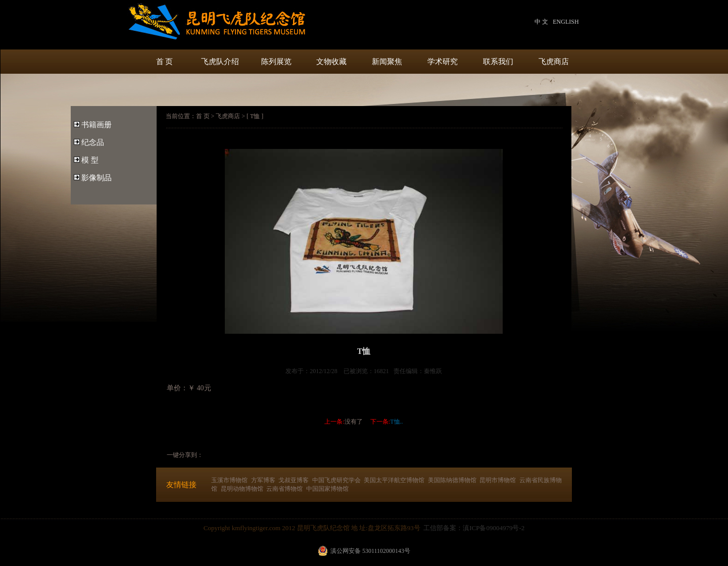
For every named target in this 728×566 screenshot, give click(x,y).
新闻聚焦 (387, 62)
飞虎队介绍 (220, 62)
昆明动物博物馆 (242, 489)
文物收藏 (331, 62)
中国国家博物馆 (327, 489)
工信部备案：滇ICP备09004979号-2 (474, 528)
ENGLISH (566, 22)
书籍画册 (96, 125)
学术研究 (443, 62)
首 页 (165, 62)
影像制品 (96, 178)
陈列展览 (276, 62)
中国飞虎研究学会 (336, 480)
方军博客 (263, 480)
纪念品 (93, 142)
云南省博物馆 (284, 489)
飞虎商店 (554, 62)
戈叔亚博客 (294, 480)
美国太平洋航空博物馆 (394, 480)
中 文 (541, 22)
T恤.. (396, 422)
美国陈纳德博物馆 (452, 480)
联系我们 (498, 62)
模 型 (90, 160)
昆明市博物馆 (498, 480)
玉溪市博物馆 (229, 480)
